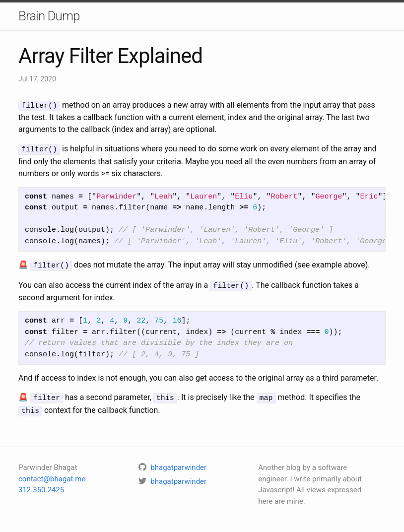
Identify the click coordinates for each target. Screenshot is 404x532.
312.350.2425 (41, 485)
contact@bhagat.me (52, 474)
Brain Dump (49, 16)
